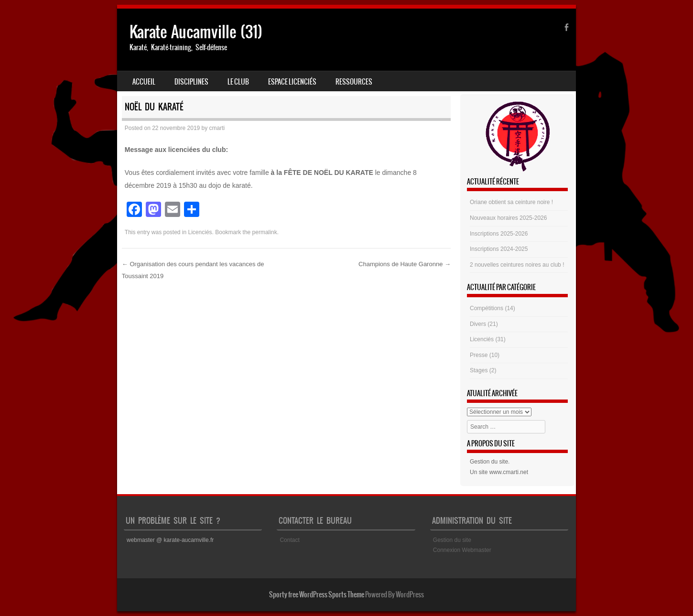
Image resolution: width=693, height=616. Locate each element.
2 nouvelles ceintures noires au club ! (517, 265)
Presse (479, 355)
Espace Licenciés (292, 82)
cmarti (217, 128)
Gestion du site (489, 462)
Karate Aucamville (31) (196, 32)
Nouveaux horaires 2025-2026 (508, 218)
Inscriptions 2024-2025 (499, 249)
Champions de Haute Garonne (405, 264)
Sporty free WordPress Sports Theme (317, 594)
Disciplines (191, 82)
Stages (479, 370)
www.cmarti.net (509, 472)
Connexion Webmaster (462, 550)
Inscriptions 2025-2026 (499, 234)
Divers (478, 324)
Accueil (144, 82)
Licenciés (200, 232)
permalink (265, 232)
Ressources (354, 82)
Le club (238, 82)
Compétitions (487, 308)
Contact (289, 540)
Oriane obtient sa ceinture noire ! (511, 202)
